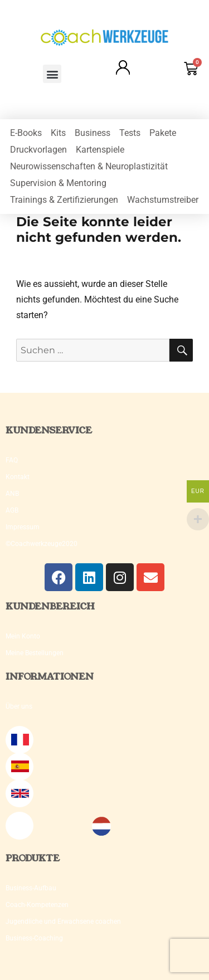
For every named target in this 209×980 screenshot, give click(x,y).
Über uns (19, 706)
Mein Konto (23, 636)
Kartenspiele (100, 150)
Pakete (163, 133)
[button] (52, 74)
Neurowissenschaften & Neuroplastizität (89, 166)
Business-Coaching (34, 938)
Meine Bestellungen (35, 653)
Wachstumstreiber (163, 200)
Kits (58, 133)
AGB (12, 510)
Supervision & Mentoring (58, 183)
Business (93, 133)
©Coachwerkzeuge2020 (42, 544)
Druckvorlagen (38, 150)
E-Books (26, 133)
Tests (130, 133)
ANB (12, 494)
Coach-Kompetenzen (37, 905)
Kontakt (18, 477)
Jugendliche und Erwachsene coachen (63, 922)
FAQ (12, 460)
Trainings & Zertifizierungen (64, 200)
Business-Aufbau (31, 888)
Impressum (23, 527)
